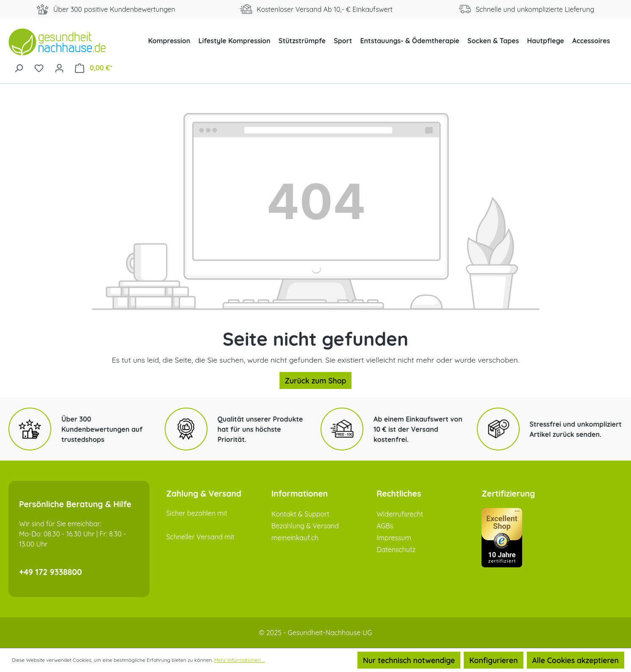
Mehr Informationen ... (240, 660)
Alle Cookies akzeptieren (576, 660)
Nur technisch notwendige (409, 660)
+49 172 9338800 (51, 572)
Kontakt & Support (300, 514)
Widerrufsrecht (400, 514)
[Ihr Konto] (59, 67)
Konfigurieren (493, 660)
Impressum (394, 538)
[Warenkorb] (94, 68)
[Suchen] (19, 67)
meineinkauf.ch (295, 538)
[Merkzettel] (39, 67)
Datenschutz (396, 550)
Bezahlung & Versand (305, 526)
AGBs (385, 526)
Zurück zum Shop (316, 380)
